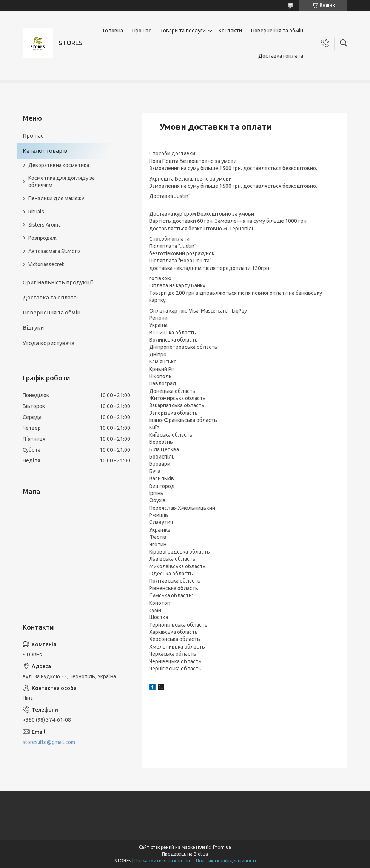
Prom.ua (222, 847)
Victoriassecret (46, 264)
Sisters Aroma (45, 225)
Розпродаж (42, 238)
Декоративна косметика (59, 165)
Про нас (142, 31)
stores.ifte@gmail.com (49, 742)
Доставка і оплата (281, 56)
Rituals (36, 212)
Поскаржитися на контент (163, 861)
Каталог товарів (45, 151)
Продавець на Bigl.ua (185, 854)
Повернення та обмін (277, 31)
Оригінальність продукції (58, 282)
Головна (113, 31)
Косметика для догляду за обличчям (62, 182)
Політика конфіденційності (226, 861)
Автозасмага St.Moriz (55, 251)
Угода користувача (49, 343)
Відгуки (33, 327)
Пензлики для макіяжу (56, 198)
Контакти (230, 31)
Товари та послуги (183, 31)
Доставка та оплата (50, 297)
